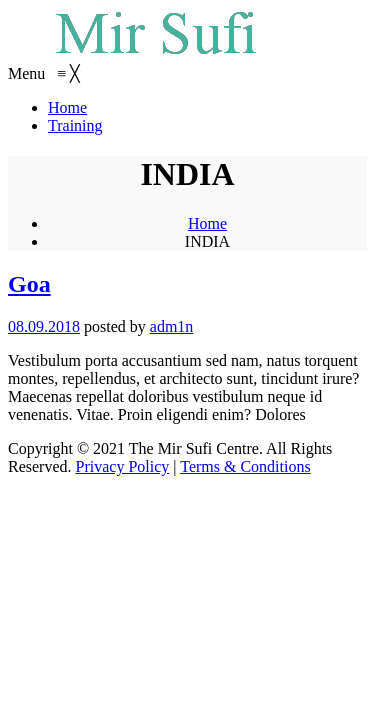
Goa (29, 284)
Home (207, 223)
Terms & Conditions (245, 466)
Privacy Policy (123, 466)
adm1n (172, 326)
